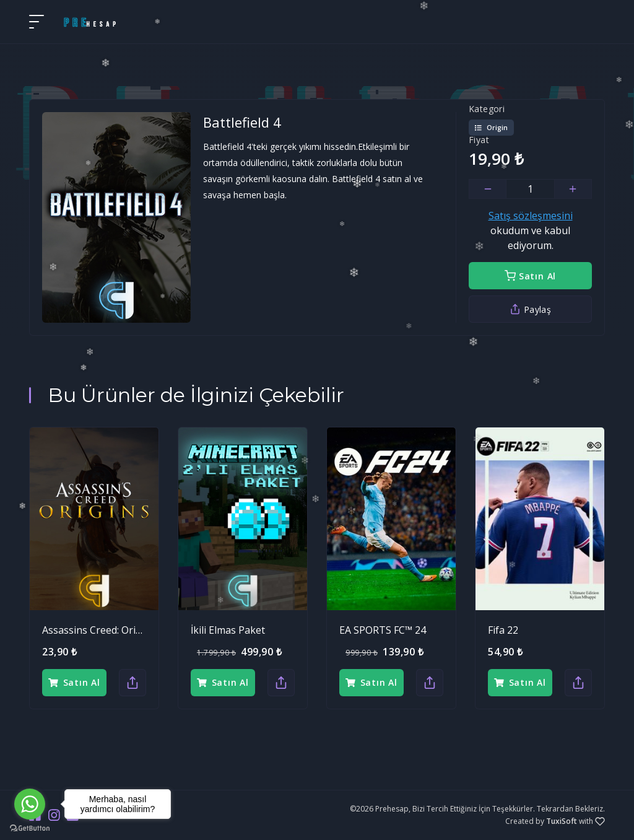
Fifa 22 (503, 630)
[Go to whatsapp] (30, 804)
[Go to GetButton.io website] (30, 828)
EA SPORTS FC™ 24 (383, 630)
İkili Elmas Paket (228, 630)
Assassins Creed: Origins (99, 630)
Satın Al (530, 276)
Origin (491, 128)
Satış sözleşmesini (531, 216)
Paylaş (530, 309)
